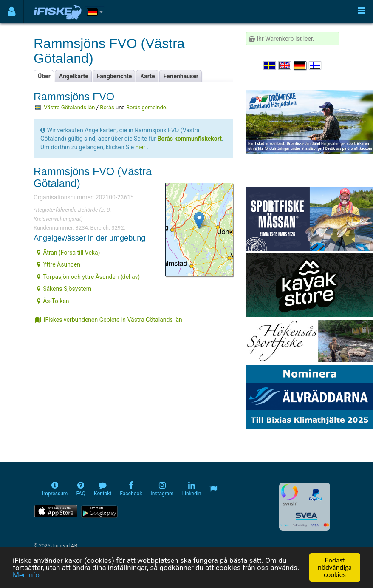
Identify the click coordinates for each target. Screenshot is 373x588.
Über (44, 76)
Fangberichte (114, 76)
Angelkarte (74, 76)
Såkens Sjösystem (64, 289)
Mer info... (29, 575)
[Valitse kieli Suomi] (316, 65)
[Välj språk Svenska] (270, 65)
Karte (147, 76)
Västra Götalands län (69, 107)
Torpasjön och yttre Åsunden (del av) (88, 277)
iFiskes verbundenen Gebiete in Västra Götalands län (109, 320)
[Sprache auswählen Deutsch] (300, 65)
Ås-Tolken (53, 301)
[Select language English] (285, 65)
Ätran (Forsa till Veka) (68, 253)
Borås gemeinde (146, 107)
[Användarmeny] (12, 12)
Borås (107, 107)
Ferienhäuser (181, 76)
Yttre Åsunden (59, 264)
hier (140, 147)
